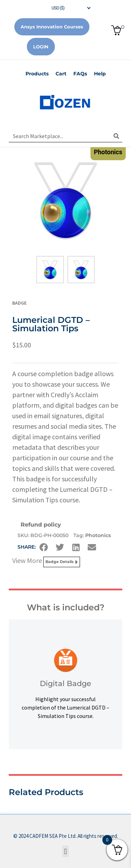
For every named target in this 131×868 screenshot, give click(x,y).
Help (100, 74)
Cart (61, 74)
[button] (44, 547)
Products (37, 74)
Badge (19, 303)
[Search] (116, 136)
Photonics (98, 535)
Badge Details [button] (62, 562)
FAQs (80, 74)
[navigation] (66, 7)
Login (41, 47)
